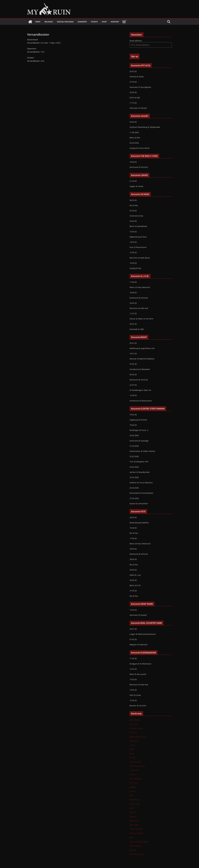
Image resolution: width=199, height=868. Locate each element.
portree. (133, 850)
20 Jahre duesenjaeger (139, 842)
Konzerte (82, 22)
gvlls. (132, 837)
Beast (132, 754)
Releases (49, 22)
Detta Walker (135, 720)
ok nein (133, 758)
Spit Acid (133, 724)
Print (38, 22)
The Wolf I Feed (136, 728)
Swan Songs (135, 804)
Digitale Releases (65, 22)
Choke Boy (134, 770)
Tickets (94, 22)
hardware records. (137, 854)
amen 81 (133, 791)
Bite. (131, 795)
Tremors (133, 733)
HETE (132, 749)
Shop (104, 22)
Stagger (133, 787)
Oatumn (133, 812)
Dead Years (134, 821)
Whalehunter (135, 800)
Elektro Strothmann (138, 737)
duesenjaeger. (136, 846)
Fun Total (134, 783)
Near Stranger (136, 779)
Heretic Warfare (136, 829)
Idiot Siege (134, 825)
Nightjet (133, 816)
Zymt (132, 808)
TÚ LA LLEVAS (135, 762)
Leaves (132, 745)
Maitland (133, 741)
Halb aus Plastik (136, 833)
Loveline (133, 774)
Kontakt (115, 22)
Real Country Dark (137, 766)
